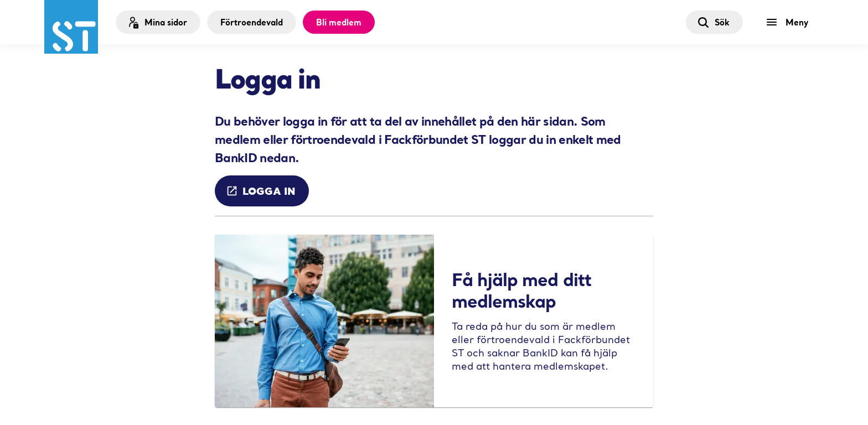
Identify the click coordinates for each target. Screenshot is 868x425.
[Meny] (790, 22)
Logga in (261, 191)
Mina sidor (157, 22)
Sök (713, 22)
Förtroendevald (252, 22)
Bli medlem (339, 22)
